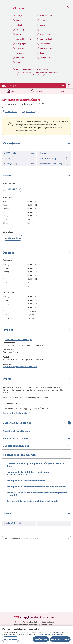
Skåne (18, 63)
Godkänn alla (41, 639)
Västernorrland (46, 39)
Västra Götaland (46, 49)
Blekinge (19, 16)
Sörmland (44, 21)
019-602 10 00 (14, 238)
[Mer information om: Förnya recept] (33, 165)
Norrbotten (20, 58)
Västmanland (45, 44)
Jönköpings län (21, 44)
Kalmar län (20, 49)
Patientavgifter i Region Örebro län (17, 414)
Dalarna (18, 21)
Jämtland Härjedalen (24, 39)
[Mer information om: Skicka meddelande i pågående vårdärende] (67, 165)
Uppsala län (45, 25)
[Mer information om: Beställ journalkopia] (67, 159)
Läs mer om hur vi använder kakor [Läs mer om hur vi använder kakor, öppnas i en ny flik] (51, 634)
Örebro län (44, 53)
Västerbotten (45, 35)
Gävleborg (20, 30)
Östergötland (45, 58)
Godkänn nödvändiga (60, 639)
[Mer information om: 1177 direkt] (33, 154)
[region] (36, 635)
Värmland (44, 30)
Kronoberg (20, 53)
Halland (18, 35)
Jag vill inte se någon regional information (32, 70)
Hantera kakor (10, 639)
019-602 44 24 (14, 190)
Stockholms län (46, 16)
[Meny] (61, 92)
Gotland (19, 25)
